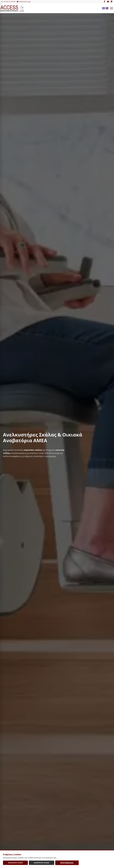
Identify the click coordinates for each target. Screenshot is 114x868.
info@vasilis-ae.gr (24, 2)
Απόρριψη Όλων (42, 863)
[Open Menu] (112, 8)
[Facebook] (105, 2)
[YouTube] (108, 2)
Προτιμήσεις (67, 863)
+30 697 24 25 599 (8, 2)
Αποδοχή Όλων (15, 863)
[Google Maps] (112, 2)
